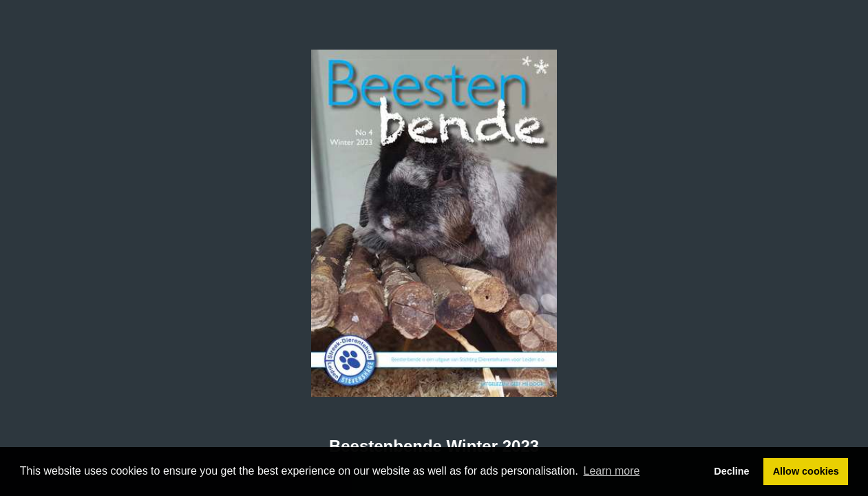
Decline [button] (731, 471)
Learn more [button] (612, 471)
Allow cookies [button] (806, 471)
